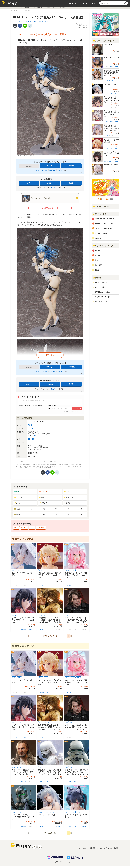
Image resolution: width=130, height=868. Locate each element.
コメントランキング (101, 206)
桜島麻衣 (97, 251)
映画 (67, 615)
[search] (125, 3)
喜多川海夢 (98, 265)
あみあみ (50, 183)
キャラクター (69, 497)
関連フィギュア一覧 (50, 636)
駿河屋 (71, 183)
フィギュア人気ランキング (104, 41)
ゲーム (19, 570)
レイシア (33, 8)
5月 (44, 509)
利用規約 (117, 848)
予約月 (17, 509)
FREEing (31, 425)
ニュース (84, 3)
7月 (68, 509)
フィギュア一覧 (50, 833)
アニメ (46, 570)
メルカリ (29, 183)
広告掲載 (92, 848)
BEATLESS (26, 8)
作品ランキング (100, 214)
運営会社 (100, 848)
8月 (81, 509)
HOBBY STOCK (41, 528)
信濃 (96, 260)
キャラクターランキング (103, 246)
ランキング (44, 491)
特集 (93, 3)
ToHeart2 (98, 238)
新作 (17, 491)
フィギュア (72, 3)
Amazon (36, 170)
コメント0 (85, 24)
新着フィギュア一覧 (23, 646)
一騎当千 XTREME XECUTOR (104, 224)
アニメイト (50, 166)
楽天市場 (52, 170)
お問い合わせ (108, 848)
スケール (78, 570)
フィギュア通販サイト (102, 282)
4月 (32, 509)
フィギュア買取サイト (102, 287)
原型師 (67, 503)
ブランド (43, 503)
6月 (56, 509)
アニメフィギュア (31, 21)
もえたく (54, 188)
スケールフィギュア (44, 21)
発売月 (17, 514)
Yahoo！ (44, 170)
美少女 (14, 570)
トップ (12, 8)
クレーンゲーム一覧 (101, 302)
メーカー (18, 503)
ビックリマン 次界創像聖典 (103, 228)
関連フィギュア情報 (23, 539)
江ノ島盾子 (98, 255)
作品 (42, 497)
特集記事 (97, 278)
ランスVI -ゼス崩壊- (101, 233)
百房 (34, 436)
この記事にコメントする (50, 208)
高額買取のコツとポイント (103, 292)
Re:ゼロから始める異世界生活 (104, 219)
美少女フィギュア (19, 21)
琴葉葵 (97, 270)
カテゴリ (68, 491)
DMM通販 (71, 166)
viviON (60, 170)
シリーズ (18, 497)
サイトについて (83, 848)
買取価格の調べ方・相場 (103, 297)
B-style (30, 428)
